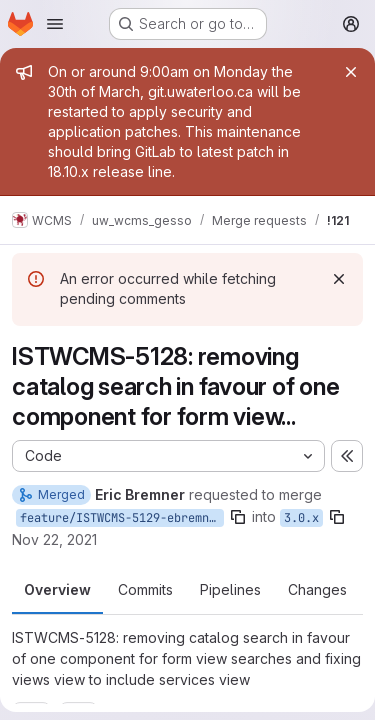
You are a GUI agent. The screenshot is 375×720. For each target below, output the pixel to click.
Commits (145, 589)
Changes (317, 589)
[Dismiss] (339, 279)
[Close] (351, 72)
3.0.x (301, 518)
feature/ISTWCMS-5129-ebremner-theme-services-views (122, 518)
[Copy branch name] (238, 517)
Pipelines (230, 589)
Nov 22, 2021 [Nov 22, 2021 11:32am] (54, 539)
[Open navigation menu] (55, 24)
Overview (57, 589)
